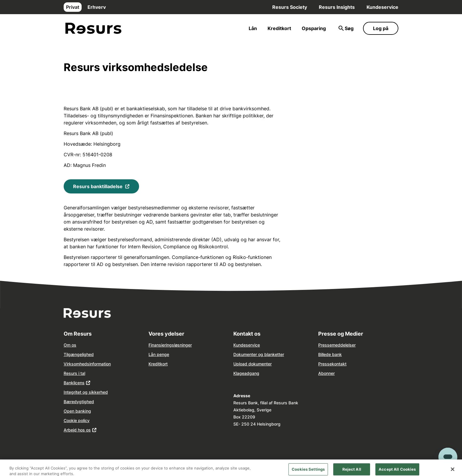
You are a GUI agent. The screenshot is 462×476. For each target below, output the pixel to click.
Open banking (77, 411)
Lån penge (159, 354)
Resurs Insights (337, 7)
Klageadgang (246, 373)
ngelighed (84, 354)
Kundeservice (382, 7)
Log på (381, 28)
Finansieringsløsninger (170, 345)
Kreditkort (279, 28)
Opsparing (314, 28)
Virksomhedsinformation (87, 364)
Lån (253, 28)
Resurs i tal (74, 373)
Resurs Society (290, 7)
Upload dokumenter (253, 364)
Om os (70, 345)
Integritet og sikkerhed (86, 392)
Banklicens (74, 383)
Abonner (326, 373)
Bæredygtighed (79, 402)
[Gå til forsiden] (93, 28)
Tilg (67, 354)
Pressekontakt (332, 364)
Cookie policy (77, 420)
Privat (73, 7)
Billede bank (330, 354)
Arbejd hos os (77, 430)
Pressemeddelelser (337, 345)
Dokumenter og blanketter (259, 354)
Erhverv (97, 7)
